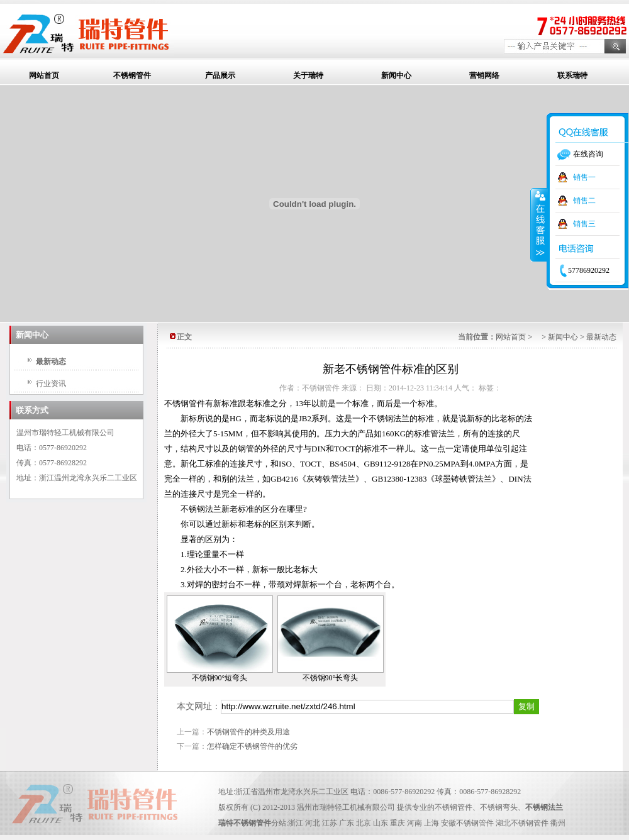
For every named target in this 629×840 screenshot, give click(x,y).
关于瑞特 (308, 75)
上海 (431, 823)
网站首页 (44, 75)
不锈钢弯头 (499, 807)
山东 (381, 823)
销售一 (584, 177)
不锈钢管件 (132, 75)
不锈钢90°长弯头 (331, 678)
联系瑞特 (572, 75)
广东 (347, 823)
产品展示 (220, 75)
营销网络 (484, 75)
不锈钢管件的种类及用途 (248, 732)
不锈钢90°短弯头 (220, 678)
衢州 (558, 823)
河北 (313, 823)
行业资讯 (51, 384)
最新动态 (51, 362)
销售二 (584, 201)
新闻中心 (396, 75)
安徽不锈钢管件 (467, 823)
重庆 (398, 823)
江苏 (330, 823)
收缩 (539, 224)
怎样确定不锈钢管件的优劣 (252, 746)
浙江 (296, 823)
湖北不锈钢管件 (522, 823)
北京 (364, 823)
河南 (415, 823)
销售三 (584, 224)
